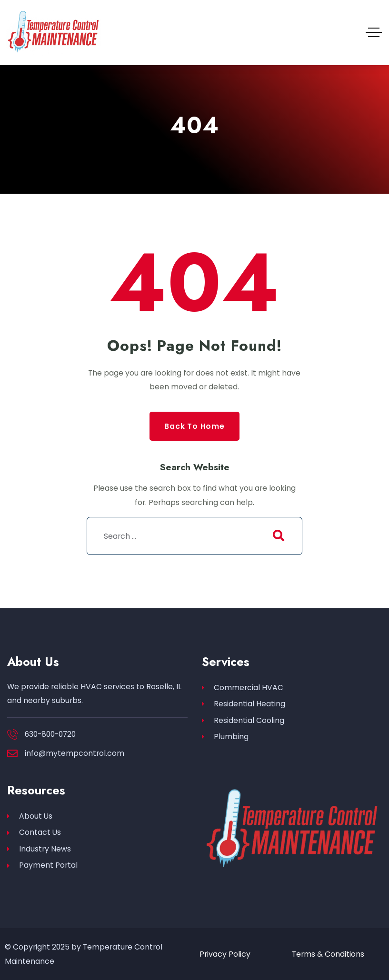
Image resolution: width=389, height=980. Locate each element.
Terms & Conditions (328, 954)
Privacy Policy (225, 954)
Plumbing (225, 737)
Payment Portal (42, 865)
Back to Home (194, 426)
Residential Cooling (243, 720)
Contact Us (34, 832)
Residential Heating (244, 704)
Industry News (39, 849)
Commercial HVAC (243, 688)
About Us (30, 816)
